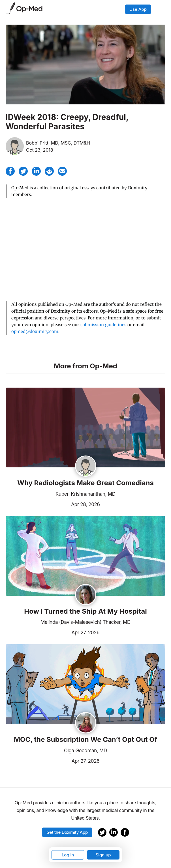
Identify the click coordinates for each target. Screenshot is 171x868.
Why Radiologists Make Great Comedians (85, 483)
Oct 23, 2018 (40, 150)
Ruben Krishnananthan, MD (85, 494)
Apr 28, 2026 (53, 504)
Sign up (103, 855)
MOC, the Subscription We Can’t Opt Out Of (86, 740)
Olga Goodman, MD (85, 751)
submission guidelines (103, 325)
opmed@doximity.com (35, 331)
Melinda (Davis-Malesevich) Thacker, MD (85, 622)
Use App (138, 9)
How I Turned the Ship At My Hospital (85, 611)
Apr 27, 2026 (53, 632)
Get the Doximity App (67, 832)
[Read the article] (85, 428)
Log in (68, 855)
